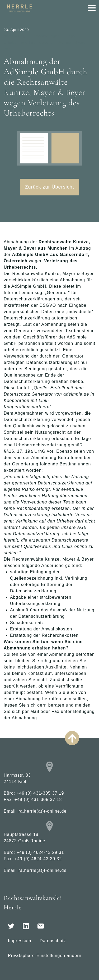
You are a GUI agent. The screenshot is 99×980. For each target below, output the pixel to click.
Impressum (20, 941)
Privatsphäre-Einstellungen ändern (45, 956)
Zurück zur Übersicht (49, 187)
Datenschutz (53, 941)
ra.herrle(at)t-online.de (43, 811)
